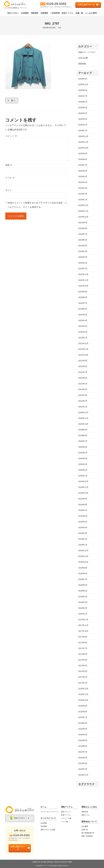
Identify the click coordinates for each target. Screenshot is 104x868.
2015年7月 (83, 752)
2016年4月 (83, 735)
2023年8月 (83, 228)
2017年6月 (83, 654)
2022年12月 (83, 274)
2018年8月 (83, 573)
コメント (11, 136)
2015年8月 (83, 746)
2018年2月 (83, 608)
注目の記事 (83, 58)
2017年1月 (83, 683)
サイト (9, 190)
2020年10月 (83, 424)
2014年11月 (83, 775)
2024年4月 (83, 182)
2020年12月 (83, 412)
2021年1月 (83, 407)
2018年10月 (83, 562)
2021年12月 (83, 343)
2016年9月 (83, 706)
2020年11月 (83, 418)
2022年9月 (83, 292)
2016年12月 (83, 689)
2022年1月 (83, 338)
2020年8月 (83, 435)
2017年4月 (83, 666)
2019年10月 (83, 493)
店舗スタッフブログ (87, 52)
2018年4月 (83, 597)
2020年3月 (83, 464)
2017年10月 (83, 631)
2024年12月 (83, 136)
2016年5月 (83, 729)
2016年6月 (83, 723)
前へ (13, 100)
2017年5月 (83, 660)
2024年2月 (83, 194)
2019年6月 (83, 516)
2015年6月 (83, 758)
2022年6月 (83, 309)
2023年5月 (83, 246)
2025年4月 (83, 113)
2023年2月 (83, 263)
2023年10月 (83, 217)
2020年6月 (83, 447)
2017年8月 (83, 643)
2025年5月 (83, 108)
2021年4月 (83, 389)
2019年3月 (83, 533)
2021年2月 (83, 401)
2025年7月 (83, 96)
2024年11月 (83, 142)
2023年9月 (83, 223)
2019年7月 (83, 510)
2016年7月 (83, 717)
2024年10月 (83, 148)
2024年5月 (83, 177)
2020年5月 (83, 453)
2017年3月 (83, 671)
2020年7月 (83, 441)
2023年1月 (83, 269)
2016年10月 (83, 700)
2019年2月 (83, 539)
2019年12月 (83, 481)
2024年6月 (83, 171)
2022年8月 (83, 297)
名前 (9, 165)
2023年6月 (83, 240)
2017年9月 (83, 637)
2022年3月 (83, 326)
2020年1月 (83, 476)
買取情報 (82, 64)
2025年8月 (83, 90)
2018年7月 (83, 579)
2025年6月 (83, 102)
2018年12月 (83, 551)
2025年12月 (83, 84)
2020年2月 (83, 470)
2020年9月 (83, 430)
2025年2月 (83, 125)
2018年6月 (83, 585)
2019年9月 (83, 499)
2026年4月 (83, 79)
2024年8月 (83, 159)
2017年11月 (83, 625)
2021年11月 (83, 349)
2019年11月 (83, 487)
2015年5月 (83, 763)
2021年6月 (83, 378)
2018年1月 (83, 614)
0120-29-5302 (56, 4)
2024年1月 (83, 200)
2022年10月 (83, 286)
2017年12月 (83, 620)
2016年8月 (83, 712)
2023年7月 (83, 234)
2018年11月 (83, 556)
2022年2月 (83, 332)
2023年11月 (83, 211)
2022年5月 (83, 315)
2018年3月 (83, 602)
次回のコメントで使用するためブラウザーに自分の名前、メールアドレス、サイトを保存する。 (37, 205)
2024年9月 (83, 154)
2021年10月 (83, 355)
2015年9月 (83, 740)
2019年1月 (83, 545)
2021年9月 (83, 361)
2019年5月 (83, 522)
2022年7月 (83, 303)
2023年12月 (83, 205)
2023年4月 (83, 251)
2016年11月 (83, 694)
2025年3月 (83, 119)
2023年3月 (83, 257)
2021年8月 (83, 366)
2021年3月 (83, 395)
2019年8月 (83, 505)
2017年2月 (83, 677)
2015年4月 (83, 769)
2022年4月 (83, 320)
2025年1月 (83, 131)
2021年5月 (83, 384)
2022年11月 (83, 280)
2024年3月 (83, 188)
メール (10, 178)
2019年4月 (83, 528)
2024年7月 (83, 165)
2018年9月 (83, 568)
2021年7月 (83, 372)
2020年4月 (83, 458)
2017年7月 (83, 648)
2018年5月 (83, 591)
